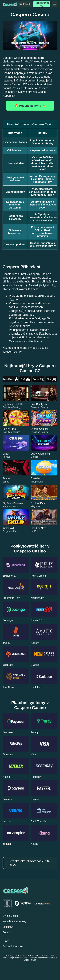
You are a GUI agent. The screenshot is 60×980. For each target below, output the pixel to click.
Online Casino (11, 916)
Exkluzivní (8, 927)
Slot (51, 379)
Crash (38, 379)
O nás (6, 941)
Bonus (6, 932)
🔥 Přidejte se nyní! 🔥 (30, 106)
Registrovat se (42, 4)
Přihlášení (24, 4)
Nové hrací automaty (14, 921)
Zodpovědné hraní (13, 947)
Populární (10, 379)
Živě (25, 379)
